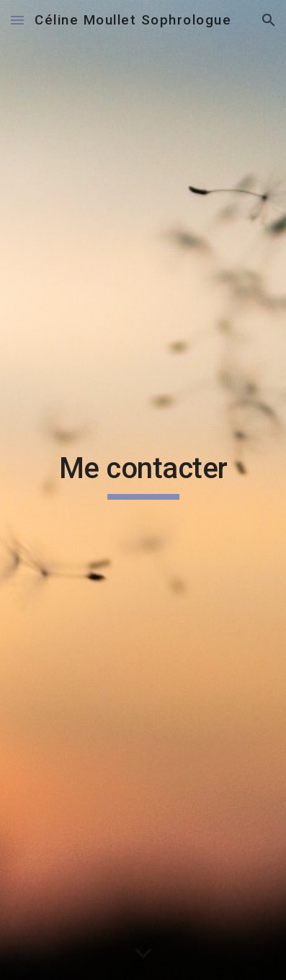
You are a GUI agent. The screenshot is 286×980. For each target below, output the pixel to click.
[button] (17, 20)
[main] (143, 490)
